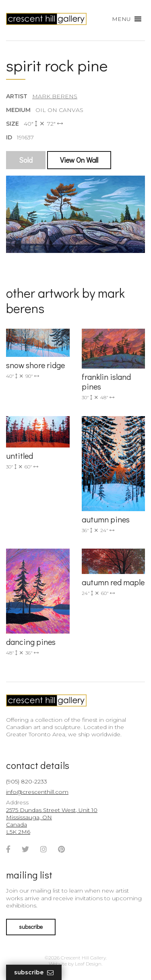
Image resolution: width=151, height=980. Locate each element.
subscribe (31, 927)
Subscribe (34, 973)
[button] (121, 19)
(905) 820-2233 (27, 781)
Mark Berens (55, 96)
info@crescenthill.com (37, 792)
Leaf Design (88, 964)
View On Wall (79, 160)
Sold (26, 160)
